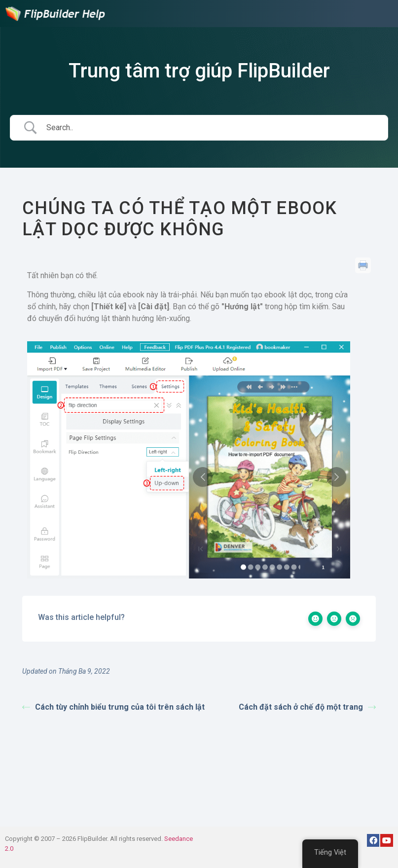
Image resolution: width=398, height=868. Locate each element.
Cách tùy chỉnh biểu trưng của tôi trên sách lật (113, 707)
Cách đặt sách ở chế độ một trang (307, 707)
